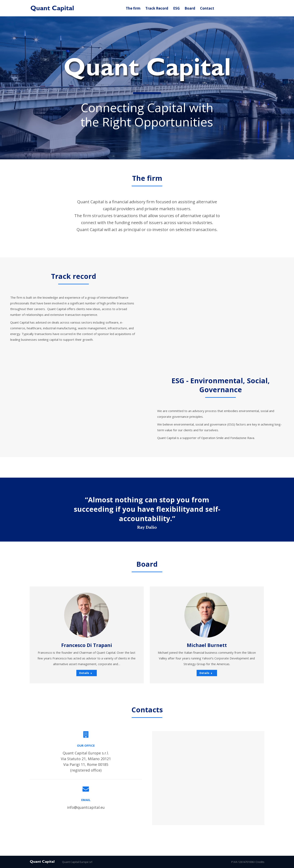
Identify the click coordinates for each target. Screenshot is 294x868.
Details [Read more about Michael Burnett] (206, 673)
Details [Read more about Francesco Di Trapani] (86, 673)
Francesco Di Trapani (87, 645)
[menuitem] (133, 8)
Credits (260, 862)
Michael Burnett (207, 645)
